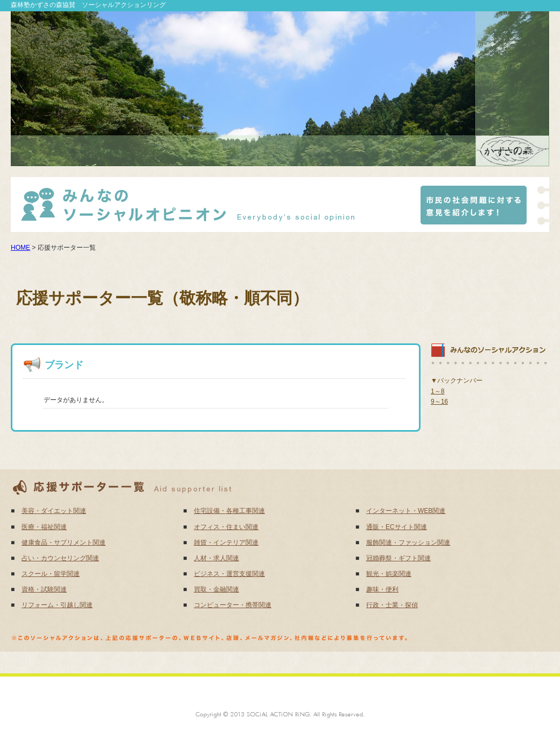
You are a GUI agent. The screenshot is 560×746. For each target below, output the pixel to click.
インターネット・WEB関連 (406, 511)
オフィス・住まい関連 (226, 527)
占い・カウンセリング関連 (60, 558)
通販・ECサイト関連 (397, 527)
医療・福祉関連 (44, 527)
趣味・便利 (382, 589)
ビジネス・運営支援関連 (229, 574)
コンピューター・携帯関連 (233, 605)
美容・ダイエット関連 (54, 511)
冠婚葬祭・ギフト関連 (398, 558)
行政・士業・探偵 (392, 605)
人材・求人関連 (216, 558)
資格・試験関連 (44, 589)
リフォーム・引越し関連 (57, 605)
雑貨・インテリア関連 (226, 543)
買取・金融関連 (216, 589)
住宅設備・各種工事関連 (229, 511)
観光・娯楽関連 (389, 574)
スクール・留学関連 (51, 574)
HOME (20, 248)
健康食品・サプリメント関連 (64, 543)
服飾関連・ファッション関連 (408, 543)
